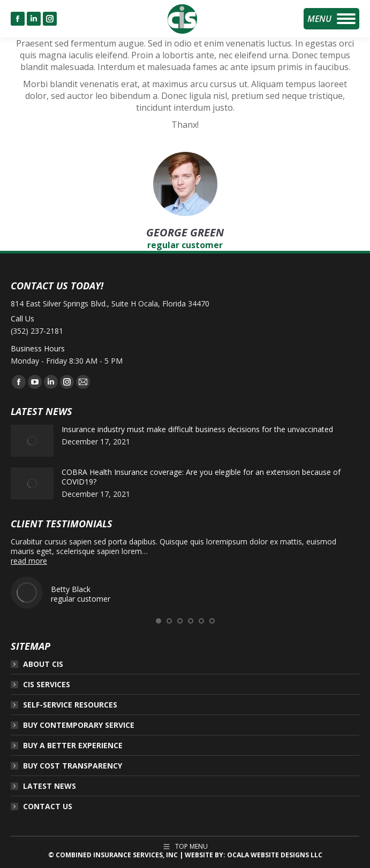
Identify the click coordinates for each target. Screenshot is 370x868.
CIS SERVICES (47, 685)
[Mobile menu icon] (331, 19)
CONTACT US (48, 806)
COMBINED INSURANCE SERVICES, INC (117, 855)
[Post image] (32, 441)
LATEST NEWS (50, 786)
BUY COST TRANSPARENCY (73, 766)
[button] (158, 621)
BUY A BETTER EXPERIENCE (73, 746)
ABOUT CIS (43, 664)
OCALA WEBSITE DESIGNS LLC (275, 855)
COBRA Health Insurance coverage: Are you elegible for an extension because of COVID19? (201, 477)
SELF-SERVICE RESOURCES (70, 705)
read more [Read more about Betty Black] (29, 561)
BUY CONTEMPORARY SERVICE (79, 725)
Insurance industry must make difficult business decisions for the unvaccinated (197, 429)
